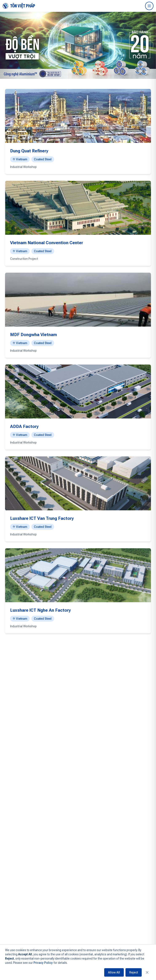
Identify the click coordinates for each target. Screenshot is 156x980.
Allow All (114, 972)
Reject (134, 972)
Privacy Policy (43, 963)
